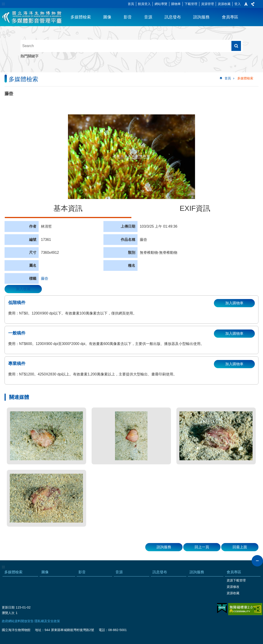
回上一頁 (202, 547)
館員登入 (144, 4)
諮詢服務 (201, 17)
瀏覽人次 (8, 613)
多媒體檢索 (81, 17)
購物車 (176, 4)
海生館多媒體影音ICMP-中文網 (32, 17)
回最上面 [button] (240, 547)
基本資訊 (68, 208)
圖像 (107, 17)
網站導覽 (161, 4)
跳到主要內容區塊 (2, 2)
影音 (128, 17)
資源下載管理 (236, 580)
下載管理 (191, 4)
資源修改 (233, 587)
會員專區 (230, 17)
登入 (238, 4)
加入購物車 (234, 303)
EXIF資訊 (195, 208)
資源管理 (208, 4)
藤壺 (45, 278)
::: (3, 4)
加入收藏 (23, 289)
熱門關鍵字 (30, 56)
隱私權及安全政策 (47, 621)
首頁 (131, 4)
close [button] (257, 561)
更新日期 (8, 607)
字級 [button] (246, 4)
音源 (148, 17)
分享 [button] (253, 4)
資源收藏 (224, 4)
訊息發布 (173, 17)
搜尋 (236, 46)
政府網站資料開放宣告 (18, 621)
